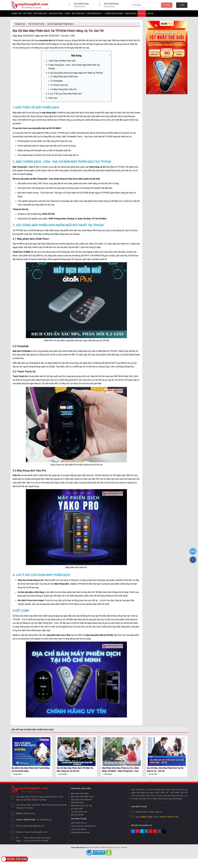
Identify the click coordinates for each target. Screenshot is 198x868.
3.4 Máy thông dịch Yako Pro (63, 89)
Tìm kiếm (167, 5)
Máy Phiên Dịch (40, 14)
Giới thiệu (27, 14)
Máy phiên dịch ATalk (80, 793)
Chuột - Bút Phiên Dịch (75, 14)
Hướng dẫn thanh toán (80, 832)
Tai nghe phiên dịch (79, 812)
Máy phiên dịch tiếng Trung (82, 797)
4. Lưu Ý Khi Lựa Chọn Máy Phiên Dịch (65, 94)
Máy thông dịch (77, 815)
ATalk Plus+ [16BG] (21, 252)
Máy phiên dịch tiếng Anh (82, 800)
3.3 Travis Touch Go (59, 85)
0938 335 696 (141, 812)
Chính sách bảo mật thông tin (83, 826)
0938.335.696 (79, 7)
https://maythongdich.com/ (36, 832)
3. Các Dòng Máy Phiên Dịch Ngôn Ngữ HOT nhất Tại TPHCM (75, 73)
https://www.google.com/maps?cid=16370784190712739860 (37, 839)
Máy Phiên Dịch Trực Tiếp (82, 806)
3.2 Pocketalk (56, 81)
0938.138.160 (109, 7)
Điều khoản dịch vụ (79, 823)
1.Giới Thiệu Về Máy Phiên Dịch (62, 61)
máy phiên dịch (46, 40)
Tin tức (142, 14)
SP (182, 5)
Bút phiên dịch (77, 809)
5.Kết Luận (53, 98)
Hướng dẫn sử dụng (114, 14)
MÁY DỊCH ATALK (56, 14)
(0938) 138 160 (155, 812)
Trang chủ (16, 14)
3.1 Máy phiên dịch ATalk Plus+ (64, 77)
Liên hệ (150, 14)
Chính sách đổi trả (79, 829)
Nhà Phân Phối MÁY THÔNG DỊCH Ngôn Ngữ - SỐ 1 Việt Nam (107, 848)
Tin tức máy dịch (36, 24)
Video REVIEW (131, 14)
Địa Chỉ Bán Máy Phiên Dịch (60, 24)
